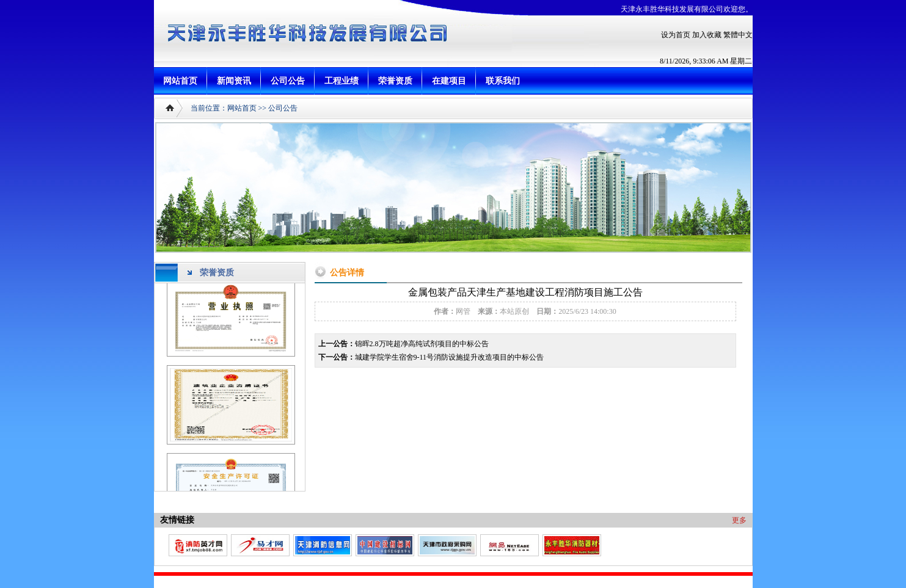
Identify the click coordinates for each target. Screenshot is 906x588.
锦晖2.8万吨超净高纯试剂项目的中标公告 (422, 344)
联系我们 (503, 81)
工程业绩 (342, 81)
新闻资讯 (234, 81)
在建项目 (449, 81)
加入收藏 (707, 35)
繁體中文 (738, 35)
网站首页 (180, 81)
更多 (739, 520)
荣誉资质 (395, 81)
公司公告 (288, 81)
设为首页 (676, 35)
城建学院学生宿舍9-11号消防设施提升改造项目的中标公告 (450, 357)
